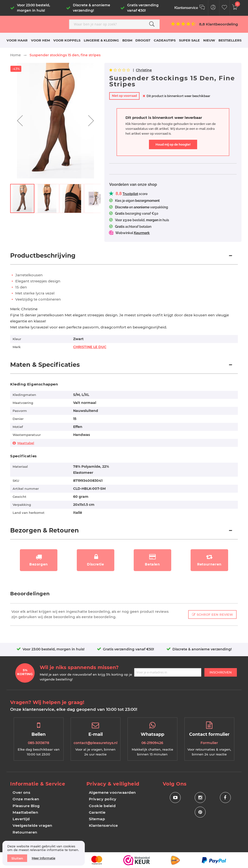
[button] (20, 121)
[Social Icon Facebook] (225, 798)
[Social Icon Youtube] (175, 798)
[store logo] (38, 24)
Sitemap (97, 819)
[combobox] (114, 24)
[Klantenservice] (190, 8)
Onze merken (26, 799)
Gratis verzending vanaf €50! (128, 649)
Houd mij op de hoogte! (173, 144)
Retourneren (25, 832)
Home (15, 55)
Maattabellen (25, 812)
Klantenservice (103, 825)
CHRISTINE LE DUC (90, 347)
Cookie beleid (102, 806)
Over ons (21, 792)
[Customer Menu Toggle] (213, 8)
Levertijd (21, 819)
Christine (144, 70)
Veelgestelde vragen (32, 825)
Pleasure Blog (26, 806)
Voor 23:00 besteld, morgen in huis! (54, 649)
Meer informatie (43, 858)
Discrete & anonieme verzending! (202, 649)
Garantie (97, 812)
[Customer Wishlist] (224, 8)
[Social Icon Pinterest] (200, 812)
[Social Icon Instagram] (200, 798)
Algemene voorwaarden (112, 792)
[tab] (124, 258)
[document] (44, 853)
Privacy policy (103, 799)
